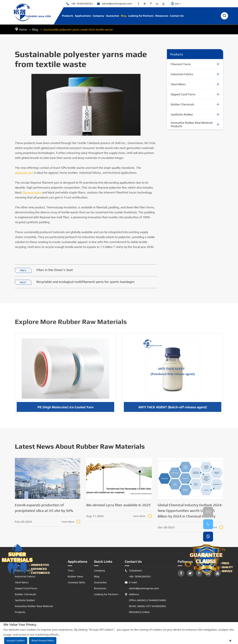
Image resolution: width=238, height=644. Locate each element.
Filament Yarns (181, 64)
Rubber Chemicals (182, 104)
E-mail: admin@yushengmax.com (142, 585)
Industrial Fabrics (182, 74)
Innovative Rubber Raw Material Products (192, 125)
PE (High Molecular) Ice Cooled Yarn (66, 409)
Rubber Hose (75, 576)
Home (23, 29)
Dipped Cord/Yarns (183, 94)
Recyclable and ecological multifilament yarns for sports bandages (85, 282)
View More (71, 522)
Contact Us (177, 16)
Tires (71, 571)
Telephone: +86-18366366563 (138, 574)
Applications (83, 16)
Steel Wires (178, 84)
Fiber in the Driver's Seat (55, 270)
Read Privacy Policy (43, 640)
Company (98, 16)
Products (68, 16)
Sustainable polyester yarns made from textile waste (78, 29)
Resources (162, 16)
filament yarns (32, 193)
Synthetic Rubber (182, 114)
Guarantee (113, 16)
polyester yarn (24, 173)
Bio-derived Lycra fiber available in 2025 (119, 505)
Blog (124, 16)
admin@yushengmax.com (114, 4)
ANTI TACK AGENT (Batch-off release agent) (173, 409)
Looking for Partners (141, 16)
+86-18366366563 (79, 4)
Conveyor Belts (77, 582)
